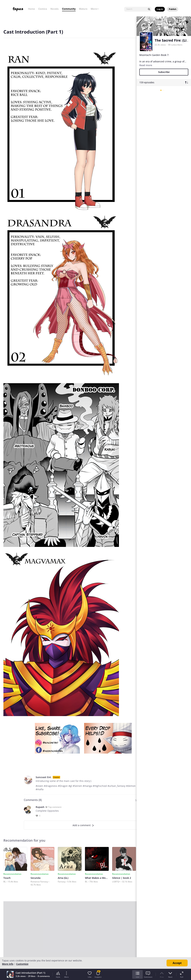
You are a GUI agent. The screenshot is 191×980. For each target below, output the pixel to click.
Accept (177, 963)
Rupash (40, 807)
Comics (43, 9)
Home (31, 9)
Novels (55, 9)
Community (69, 9)
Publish (173, 9)
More (95, 9)
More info (8, 964)
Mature (83, 9)
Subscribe (164, 72)
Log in (160, 9)
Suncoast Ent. (44, 777)
